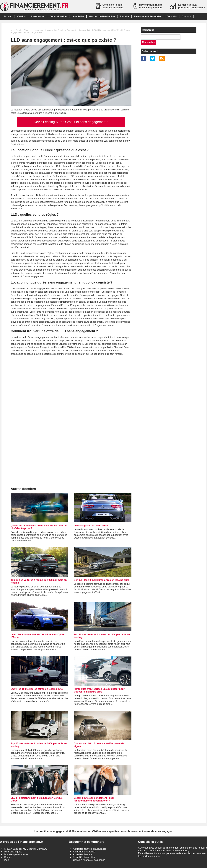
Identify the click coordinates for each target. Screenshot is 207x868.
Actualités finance (82, 854)
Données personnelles (16, 854)
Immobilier (78, 16)
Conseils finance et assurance (89, 860)
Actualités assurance (84, 852)
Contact (186, 16)
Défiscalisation (58, 16)
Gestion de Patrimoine (102, 16)
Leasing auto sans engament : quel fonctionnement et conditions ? (94, 799)
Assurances (38, 16)
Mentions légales (13, 852)
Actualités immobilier (84, 857)
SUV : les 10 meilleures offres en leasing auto (37, 689)
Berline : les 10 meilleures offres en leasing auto (102, 580)
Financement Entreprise (148, 16)
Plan (6, 860)
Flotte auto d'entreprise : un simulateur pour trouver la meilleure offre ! (99, 690)
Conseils (172, 16)
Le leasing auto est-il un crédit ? (92, 525)
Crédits (21, 16)
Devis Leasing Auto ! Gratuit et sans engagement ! (71, 122)
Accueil (8, 16)
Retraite (124, 16)
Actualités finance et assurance (90, 849)
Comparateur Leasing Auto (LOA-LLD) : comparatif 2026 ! (93, 30)
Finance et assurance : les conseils (40, 30)
